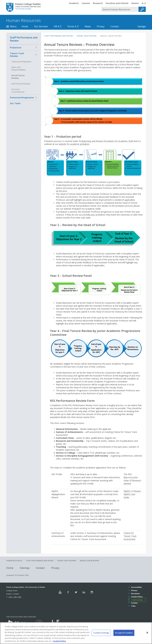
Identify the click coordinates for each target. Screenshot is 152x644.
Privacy (101, 26)
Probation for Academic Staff (86, 209)
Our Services (41, 26)
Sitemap (25, 568)
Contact (115, 26)
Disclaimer (135, 593)
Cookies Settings (137, 600)
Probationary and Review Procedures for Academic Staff (106, 141)
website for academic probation (74, 144)
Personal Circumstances (18, 91)
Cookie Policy (137, 597)
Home (25, 26)
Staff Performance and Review (24, 39)
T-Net (133, 606)
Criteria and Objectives (21, 62)
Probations (16, 48)
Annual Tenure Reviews (18, 77)
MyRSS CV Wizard (132, 491)
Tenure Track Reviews (17, 55)
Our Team (15, 103)
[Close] (147, 636)
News (88, 26)
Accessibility (136, 587)
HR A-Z (58, 26)
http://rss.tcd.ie (131, 477)
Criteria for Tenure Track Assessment (130, 536)
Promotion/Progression (22, 98)
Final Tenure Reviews (21, 84)
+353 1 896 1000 (15, 597)
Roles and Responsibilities (19, 69)
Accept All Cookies (124, 636)
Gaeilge (140, 26)
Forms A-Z (73, 26)
